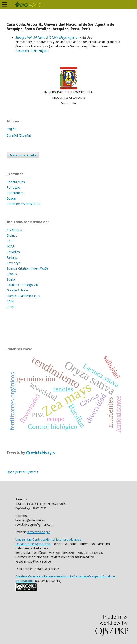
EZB (10, 241)
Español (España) (19, 135)
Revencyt (13, 263)
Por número (15, 193)
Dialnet (12, 235)
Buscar (12, 198)
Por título (13, 187)
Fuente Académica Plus (23, 296)
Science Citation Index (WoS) (27, 268)
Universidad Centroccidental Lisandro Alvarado (49, 539)
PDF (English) (40, 51)
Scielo (11, 279)
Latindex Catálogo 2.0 (22, 285)
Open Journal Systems (22, 472)
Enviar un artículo (23, 155)
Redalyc (12, 257)
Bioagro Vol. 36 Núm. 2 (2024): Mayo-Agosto (46, 37)
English (12, 129)
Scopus (12, 274)
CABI (10, 301)
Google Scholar (17, 290)
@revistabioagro (41, 452)
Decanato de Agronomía (33, 544)
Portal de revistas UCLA (23, 204)
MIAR (11, 246)
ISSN (10, 307)
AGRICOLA (14, 230)
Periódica (13, 252)
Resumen (22, 51)
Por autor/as (16, 182)
